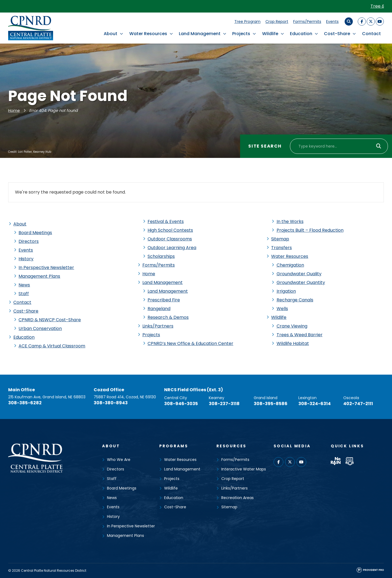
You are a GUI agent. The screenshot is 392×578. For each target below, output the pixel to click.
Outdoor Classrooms (170, 239)
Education (301, 34)
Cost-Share (337, 34)
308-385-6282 (25, 403)
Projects (241, 34)
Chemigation (290, 265)
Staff (24, 294)
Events (332, 22)
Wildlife (270, 34)
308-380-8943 (111, 403)
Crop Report (277, 22)
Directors (29, 241)
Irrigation (286, 291)
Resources (231, 446)
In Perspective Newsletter (46, 267)
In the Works (290, 221)
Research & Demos (168, 317)
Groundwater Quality (299, 274)
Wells (282, 309)
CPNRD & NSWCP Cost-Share (50, 320)
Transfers (281, 248)
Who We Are (119, 460)
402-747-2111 (358, 404)
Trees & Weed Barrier (300, 335)
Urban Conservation (40, 328)
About (111, 34)
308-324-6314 (315, 404)
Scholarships (161, 256)
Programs (174, 446)
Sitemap (280, 239)
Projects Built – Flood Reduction (310, 230)
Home (14, 111)
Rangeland (159, 309)
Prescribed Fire (164, 300)
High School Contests (170, 230)
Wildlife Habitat (293, 343)
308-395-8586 (271, 404)
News (24, 285)
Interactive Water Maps (244, 469)
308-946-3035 (181, 404)
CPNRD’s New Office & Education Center (190, 343)
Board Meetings (35, 233)
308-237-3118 (224, 404)
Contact (371, 34)
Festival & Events (166, 221)
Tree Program (247, 22)
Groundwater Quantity (301, 282)
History (26, 259)
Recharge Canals (295, 300)
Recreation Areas (238, 498)
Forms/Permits (307, 22)
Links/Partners (158, 326)
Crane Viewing (292, 326)
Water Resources (148, 34)
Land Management (200, 34)
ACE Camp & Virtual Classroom (52, 346)
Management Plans (39, 276)
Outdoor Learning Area (172, 248)
